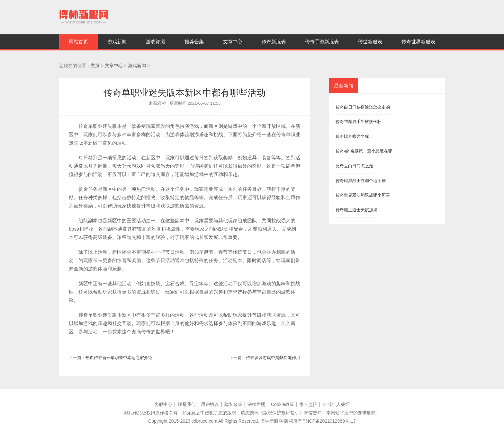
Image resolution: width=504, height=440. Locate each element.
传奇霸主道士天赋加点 (356, 210)
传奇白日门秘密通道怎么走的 (363, 107)
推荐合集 (194, 42)
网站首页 (78, 42)
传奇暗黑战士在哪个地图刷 (361, 181)
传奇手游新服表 (322, 42)
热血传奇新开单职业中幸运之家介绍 (119, 358)
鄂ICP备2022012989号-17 (329, 421)
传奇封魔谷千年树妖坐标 (359, 122)
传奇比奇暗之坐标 (352, 136)
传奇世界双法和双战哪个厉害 (363, 195)
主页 (95, 66)
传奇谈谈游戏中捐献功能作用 (273, 358)
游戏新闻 (117, 42)
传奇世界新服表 (418, 42)
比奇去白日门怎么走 (354, 166)
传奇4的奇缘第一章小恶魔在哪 (364, 151)
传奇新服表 (274, 42)
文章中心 (233, 42)
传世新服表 (370, 42)
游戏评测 (156, 42)
